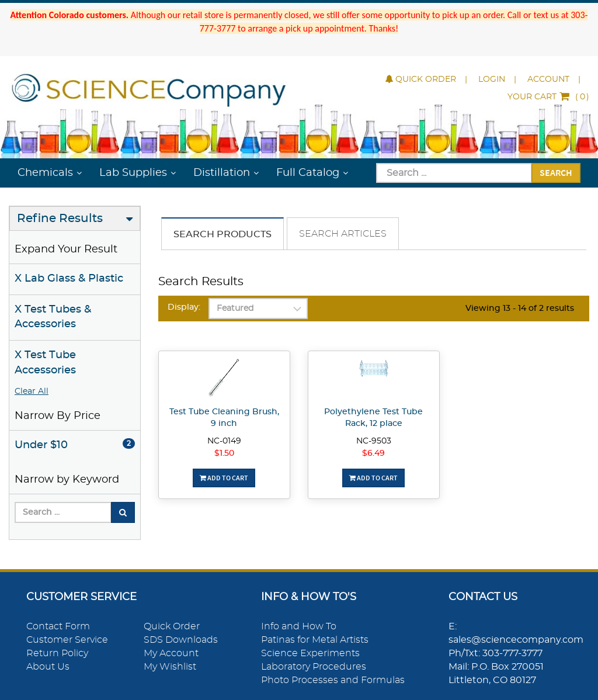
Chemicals (45, 173)
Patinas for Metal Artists (315, 640)
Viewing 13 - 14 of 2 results (520, 309)
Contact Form (58, 626)
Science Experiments (310, 653)
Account (548, 79)
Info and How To (299, 626)
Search (556, 172)
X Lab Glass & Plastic (69, 279)
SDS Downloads (181, 640)
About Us (48, 667)
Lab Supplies (133, 173)
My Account (171, 653)
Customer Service (67, 640)
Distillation (222, 173)
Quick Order (421, 79)
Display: (184, 307)
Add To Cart (224, 478)
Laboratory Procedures (314, 667)
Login (492, 79)
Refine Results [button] (60, 219)
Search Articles (343, 234)
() (548, 97)
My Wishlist (170, 667)
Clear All (32, 391)
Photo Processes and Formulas (333, 680)
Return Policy (57, 653)
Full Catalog (308, 173)
